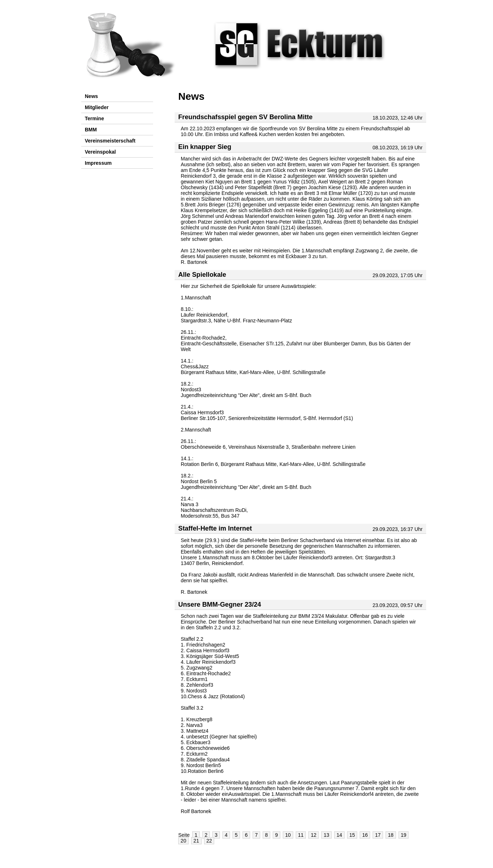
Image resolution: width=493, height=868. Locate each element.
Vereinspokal (100, 152)
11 (301, 835)
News (91, 96)
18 (391, 835)
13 (327, 835)
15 (352, 835)
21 (196, 841)
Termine (94, 118)
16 (365, 835)
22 (209, 841)
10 (288, 835)
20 (184, 841)
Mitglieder (97, 107)
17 (378, 835)
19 (404, 835)
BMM (91, 130)
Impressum (98, 163)
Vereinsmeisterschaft (110, 141)
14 (339, 835)
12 (314, 835)
